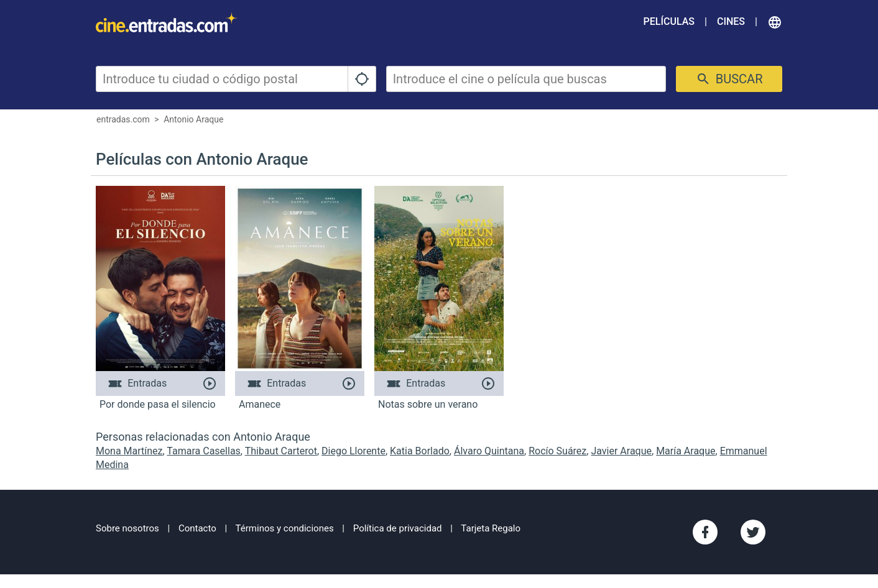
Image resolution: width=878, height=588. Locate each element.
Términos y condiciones (285, 528)
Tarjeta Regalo (491, 528)
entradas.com (123, 119)
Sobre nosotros (127, 528)
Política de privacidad (398, 528)
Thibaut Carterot (281, 451)
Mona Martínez (129, 451)
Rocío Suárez (557, 451)
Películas (669, 21)
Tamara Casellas (203, 451)
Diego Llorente (354, 451)
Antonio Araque (193, 119)
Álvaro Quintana (489, 451)
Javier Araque (621, 451)
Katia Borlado (420, 451)
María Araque (686, 451)
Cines (731, 21)
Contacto (197, 528)
